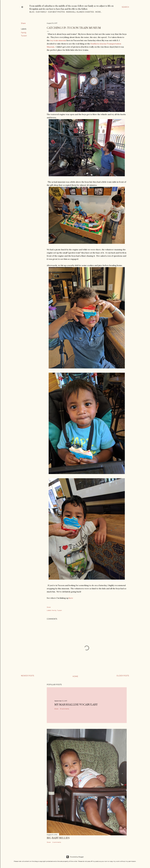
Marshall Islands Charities (80, 12)
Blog (32, 12)
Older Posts (123, 676)
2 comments (57, 842)
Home (75, 676)
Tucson (24, 36)
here (71, 598)
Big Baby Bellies (58, 838)
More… (99, 12)
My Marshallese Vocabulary (76, 704)
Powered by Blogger (75, 857)
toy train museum (58, 40)
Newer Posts (28, 676)
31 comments (65, 709)
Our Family (41, 12)
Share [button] (23, 23)
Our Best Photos (56, 12)
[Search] (125, 7)
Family (24, 33)
